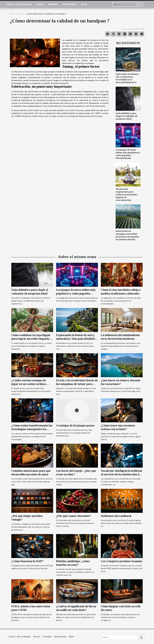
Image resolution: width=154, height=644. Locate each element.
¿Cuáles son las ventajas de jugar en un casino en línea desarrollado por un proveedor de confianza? (31, 386)
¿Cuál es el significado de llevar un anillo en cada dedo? (76, 608)
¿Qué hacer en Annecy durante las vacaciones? (121, 382)
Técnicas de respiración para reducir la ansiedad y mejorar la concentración (127, 195)
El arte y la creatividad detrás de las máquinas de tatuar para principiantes (77, 384)
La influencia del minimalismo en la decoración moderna (120, 337)
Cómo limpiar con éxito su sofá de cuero (121, 608)
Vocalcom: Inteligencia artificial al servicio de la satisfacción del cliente (121, 474)
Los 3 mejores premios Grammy (122, 561)
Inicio (12, 14)
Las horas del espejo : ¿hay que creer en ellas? (76, 473)
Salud (84, 4)
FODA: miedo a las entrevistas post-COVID (31, 608)
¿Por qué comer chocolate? (74, 516)
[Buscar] (125, 4)
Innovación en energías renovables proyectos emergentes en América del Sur (127, 235)
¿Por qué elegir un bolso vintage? (27, 518)
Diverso (40, 4)
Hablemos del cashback (116, 516)
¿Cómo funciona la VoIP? (27, 561)
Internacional (69, 4)
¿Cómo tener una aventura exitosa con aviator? (118, 427)
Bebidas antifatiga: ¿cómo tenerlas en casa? (73, 563)
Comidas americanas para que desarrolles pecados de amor (31, 473)
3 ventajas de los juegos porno (75, 426)
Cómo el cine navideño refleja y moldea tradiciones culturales (121, 292)
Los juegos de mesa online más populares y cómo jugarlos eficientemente (128, 154)
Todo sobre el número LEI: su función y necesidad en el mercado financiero (127, 78)
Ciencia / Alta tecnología (19, 4)
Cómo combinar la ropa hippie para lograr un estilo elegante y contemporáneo (31, 339)
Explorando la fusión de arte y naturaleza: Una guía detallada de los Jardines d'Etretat (76, 339)
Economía (53, 4)
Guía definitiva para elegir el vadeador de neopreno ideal (127, 116)
